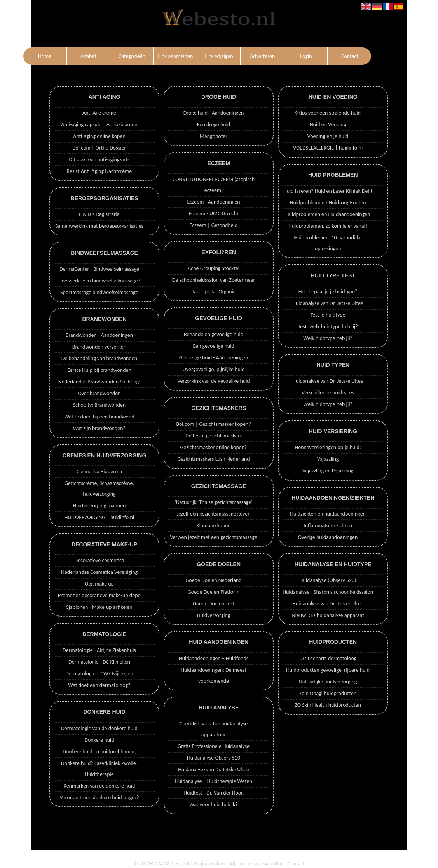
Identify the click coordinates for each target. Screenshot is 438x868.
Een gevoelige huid (213, 346)
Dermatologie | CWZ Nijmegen (99, 674)
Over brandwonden (99, 393)
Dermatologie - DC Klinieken (99, 662)
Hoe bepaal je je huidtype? (328, 292)
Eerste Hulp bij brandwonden (99, 370)
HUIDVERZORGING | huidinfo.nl (99, 517)
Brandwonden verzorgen (99, 347)
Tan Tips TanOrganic (213, 292)
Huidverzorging (214, 615)
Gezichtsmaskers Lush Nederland (213, 459)
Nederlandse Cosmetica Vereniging (99, 572)
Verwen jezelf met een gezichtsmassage (213, 537)
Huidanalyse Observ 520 (214, 758)
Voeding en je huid (328, 136)
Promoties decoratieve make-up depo (99, 595)
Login (306, 56)
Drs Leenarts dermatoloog (328, 658)
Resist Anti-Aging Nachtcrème (99, 171)
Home (45, 56)
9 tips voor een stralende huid (328, 113)
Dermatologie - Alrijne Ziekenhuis (99, 650)
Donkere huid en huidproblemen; (99, 752)
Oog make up (99, 584)
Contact (350, 56)
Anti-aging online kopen (99, 136)
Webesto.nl (177, 864)
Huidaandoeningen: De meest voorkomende (214, 675)
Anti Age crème (99, 113)
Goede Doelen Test (214, 604)
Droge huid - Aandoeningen (214, 113)
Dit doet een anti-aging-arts (99, 159)
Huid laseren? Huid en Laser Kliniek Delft (328, 191)
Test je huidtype (328, 315)
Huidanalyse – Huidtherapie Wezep (214, 781)
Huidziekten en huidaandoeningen (328, 514)
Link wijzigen (219, 56)
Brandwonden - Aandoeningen (99, 335)
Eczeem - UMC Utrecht (213, 214)
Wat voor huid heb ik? (214, 804)
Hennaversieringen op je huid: (328, 447)
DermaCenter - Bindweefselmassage (99, 269)
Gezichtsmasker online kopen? (214, 447)
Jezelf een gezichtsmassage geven (214, 514)
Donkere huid (99, 740)
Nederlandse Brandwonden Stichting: (99, 382)
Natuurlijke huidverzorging (328, 682)
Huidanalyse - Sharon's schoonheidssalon (328, 592)
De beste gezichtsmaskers (214, 436)
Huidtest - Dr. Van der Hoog (213, 793)
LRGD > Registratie (99, 214)
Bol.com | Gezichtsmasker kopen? (213, 424)
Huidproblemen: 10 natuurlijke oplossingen (328, 243)
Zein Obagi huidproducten (328, 693)
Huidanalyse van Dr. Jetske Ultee (214, 770)
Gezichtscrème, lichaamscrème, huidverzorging (99, 489)
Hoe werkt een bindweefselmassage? (99, 281)
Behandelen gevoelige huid (214, 334)
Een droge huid (214, 125)
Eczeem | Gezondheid (214, 225)
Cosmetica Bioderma (99, 471)
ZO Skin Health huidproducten (328, 705)
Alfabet (88, 56)
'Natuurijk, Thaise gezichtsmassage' (214, 502)
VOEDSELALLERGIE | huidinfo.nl (328, 148)
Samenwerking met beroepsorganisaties (99, 226)
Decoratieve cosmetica (99, 560)
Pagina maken (210, 864)
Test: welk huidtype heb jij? (328, 327)
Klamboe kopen (213, 526)
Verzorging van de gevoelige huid (213, 381)
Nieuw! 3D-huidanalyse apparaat (328, 615)
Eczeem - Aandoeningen (214, 202)
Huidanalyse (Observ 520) (328, 580)
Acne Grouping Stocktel (214, 268)
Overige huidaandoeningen (328, 537)
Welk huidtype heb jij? (328, 338)
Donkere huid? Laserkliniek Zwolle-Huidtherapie (99, 769)
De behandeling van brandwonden (99, 358)
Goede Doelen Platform (214, 592)
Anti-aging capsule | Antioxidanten (99, 125)
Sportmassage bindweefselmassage (99, 292)
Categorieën (132, 56)
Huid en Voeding (328, 125)
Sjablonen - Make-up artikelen (99, 607)
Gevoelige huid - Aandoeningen (214, 358)
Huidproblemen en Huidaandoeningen (328, 214)
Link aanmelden (176, 56)
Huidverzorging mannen (99, 506)
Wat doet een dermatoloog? (99, 685)
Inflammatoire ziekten (328, 526)
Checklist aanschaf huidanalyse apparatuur (214, 729)
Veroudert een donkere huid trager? (99, 797)
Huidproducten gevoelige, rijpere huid (328, 670)
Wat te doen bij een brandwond (99, 417)
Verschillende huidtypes (328, 393)
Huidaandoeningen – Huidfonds (214, 658)
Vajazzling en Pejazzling (328, 471)
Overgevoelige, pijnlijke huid (214, 369)
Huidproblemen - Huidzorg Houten (328, 203)
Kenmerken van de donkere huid (99, 786)
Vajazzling (328, 459)
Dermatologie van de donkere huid (99, 728)
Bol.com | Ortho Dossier (99, 148)
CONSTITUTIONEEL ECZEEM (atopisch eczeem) (214, 185)
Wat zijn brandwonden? (99, 428)
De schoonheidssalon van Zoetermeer (214, 280)
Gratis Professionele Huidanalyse (214, 746)
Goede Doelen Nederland (213, 580)
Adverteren (262, 56)
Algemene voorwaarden (256, 864)
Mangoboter (214, 136)
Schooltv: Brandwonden (99, 405)
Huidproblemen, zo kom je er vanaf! (328, 226)
